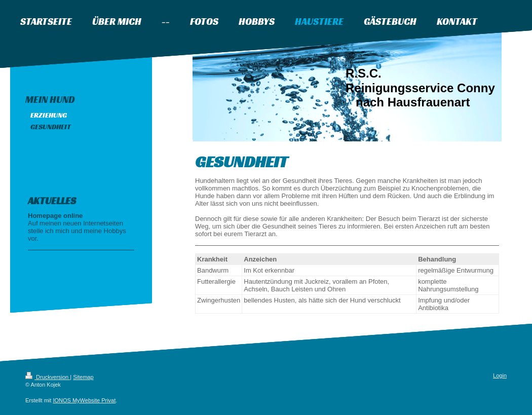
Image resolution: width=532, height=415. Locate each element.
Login (500, 375)
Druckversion (48, 377)
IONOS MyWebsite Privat (84, 400)
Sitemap (83, 377)
